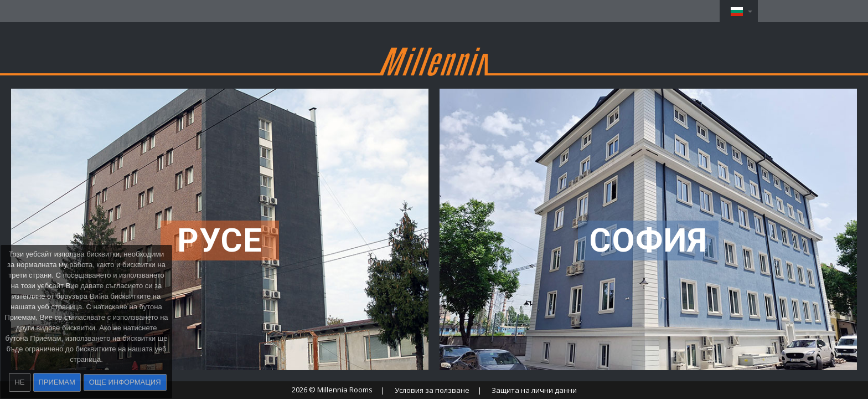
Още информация (125, 382)
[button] (739, 11)
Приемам (57, 382)
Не (19, 382)
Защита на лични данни (534, 390)
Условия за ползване (432, 390)
